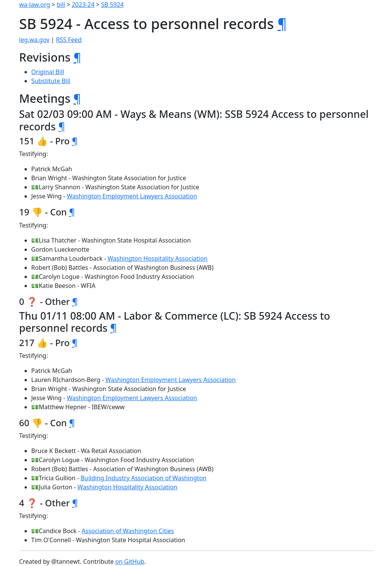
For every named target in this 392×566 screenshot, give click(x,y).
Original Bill (48, 72)
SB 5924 (112, 5)
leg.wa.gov (34, 40)
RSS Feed (69, 40)
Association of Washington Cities (128, 531)
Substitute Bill (51, 81)
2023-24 (83, 5)
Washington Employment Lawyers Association (132, 196)
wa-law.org (35, 5)
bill (61, 5)
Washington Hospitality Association (158, 258)
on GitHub (130, 561)
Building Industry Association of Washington (143, 478)
